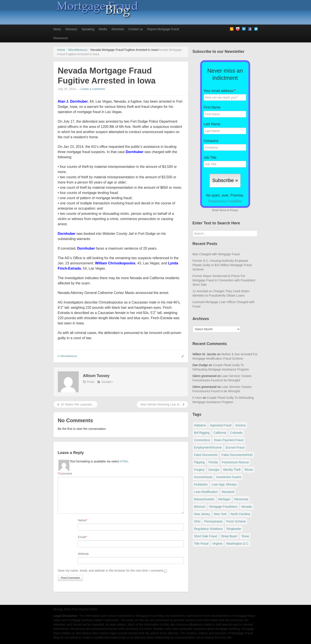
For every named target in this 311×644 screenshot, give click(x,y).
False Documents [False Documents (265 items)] (206, 455)
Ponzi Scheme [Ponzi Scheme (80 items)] (236, 521)
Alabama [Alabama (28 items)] (200, 425)
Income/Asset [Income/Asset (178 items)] (203, 477)
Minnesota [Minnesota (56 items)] (241, 499)
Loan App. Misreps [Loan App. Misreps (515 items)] (224, 484)
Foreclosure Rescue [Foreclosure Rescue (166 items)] (235, 462)
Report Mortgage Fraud (163, 29)
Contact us (136, 29)
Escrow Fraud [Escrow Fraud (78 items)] (235, 447)
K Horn (197, 398)
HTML (124, 461)
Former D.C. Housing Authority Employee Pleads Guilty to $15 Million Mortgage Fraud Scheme (222, 265)
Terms (223, 210)
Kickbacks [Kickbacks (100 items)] (201, 484)
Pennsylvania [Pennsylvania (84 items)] (213, 521)
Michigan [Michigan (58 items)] (224, 499)
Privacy (234, 210)
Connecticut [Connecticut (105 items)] (202, 440)
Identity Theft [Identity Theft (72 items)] (232, 470)
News (57, 29)
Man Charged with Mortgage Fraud (216, 254)
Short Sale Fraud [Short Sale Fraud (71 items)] (206, 536)
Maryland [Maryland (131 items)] (228, 492)
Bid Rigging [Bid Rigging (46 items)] (202, 433)
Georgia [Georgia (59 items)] (214, 470)
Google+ (107, 382)
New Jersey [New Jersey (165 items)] (202, 514)
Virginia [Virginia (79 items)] (217, 544)
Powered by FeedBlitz (225, 201)
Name (82, 520)
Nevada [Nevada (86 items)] (246, 507)
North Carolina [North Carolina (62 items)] (240, 514)
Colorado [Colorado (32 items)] (236, 433)
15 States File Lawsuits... (76, 404)
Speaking (88, 29)
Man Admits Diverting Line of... (162, 404)
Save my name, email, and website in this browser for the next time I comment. (111, 571)
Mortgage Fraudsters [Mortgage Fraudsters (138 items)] (223, 507)
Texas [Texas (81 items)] (245, 536)
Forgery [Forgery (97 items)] (199, 470)
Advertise (118, 29)
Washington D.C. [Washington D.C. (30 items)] (238, 544)
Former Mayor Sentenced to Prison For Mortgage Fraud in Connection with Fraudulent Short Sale (224, 280)
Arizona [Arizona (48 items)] (240, 425)
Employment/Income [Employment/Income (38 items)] (208, 447)
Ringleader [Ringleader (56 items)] (234, 529)
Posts (91, 382)
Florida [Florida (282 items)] (213, 462)
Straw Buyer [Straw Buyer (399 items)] (229, 536)
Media (103, 29)
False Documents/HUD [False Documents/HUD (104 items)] (237, 455)
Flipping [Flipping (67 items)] (199, 462)
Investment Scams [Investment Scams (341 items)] (229, 477)
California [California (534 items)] (220, 433)
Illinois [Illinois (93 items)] (249, 470)
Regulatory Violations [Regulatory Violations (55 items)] (208, 529)
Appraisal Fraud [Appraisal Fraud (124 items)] (221, 425)
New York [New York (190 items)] (220, 514)
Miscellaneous (69, 356)
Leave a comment (93, 89)
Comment (65, 474)
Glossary (71, 29)
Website (83, 554)
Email (82, 537)
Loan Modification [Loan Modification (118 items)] (206, 492)
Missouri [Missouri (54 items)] (200, 507)
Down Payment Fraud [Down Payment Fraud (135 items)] (229, 440)
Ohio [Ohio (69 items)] (197, 521)
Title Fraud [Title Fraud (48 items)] (201, 544)
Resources (61, 38)
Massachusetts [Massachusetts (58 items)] (204, 499)
